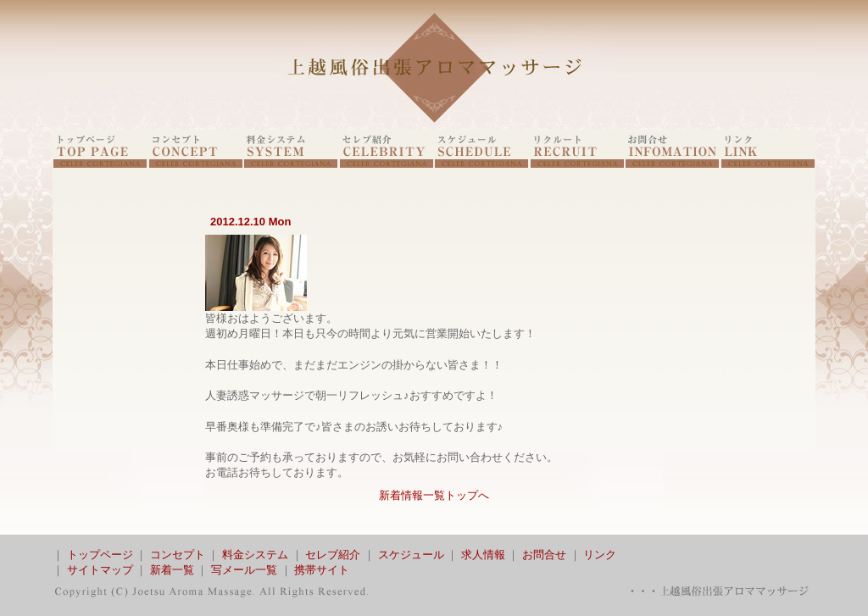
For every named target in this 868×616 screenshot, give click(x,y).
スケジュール (411, 555)
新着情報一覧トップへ (434, 495)
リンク (600, 555)
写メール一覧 (244, 570)
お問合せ (544, 555)
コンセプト (178, 555)
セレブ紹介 (333, 555)
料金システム (255, 555)
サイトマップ (100, 570)
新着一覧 (172, 570)
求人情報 (483, 555)
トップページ (100, 555)
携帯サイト (322, 570)
